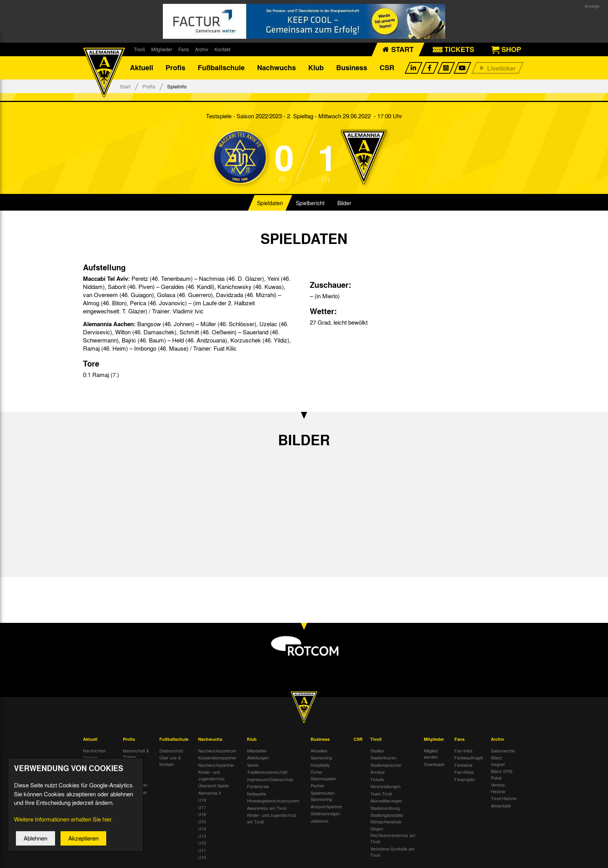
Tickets (377, 779)
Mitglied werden (431, 754)
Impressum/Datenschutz (270, 779)
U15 (202, 821)
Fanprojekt (465, 779)
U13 (202, 836)
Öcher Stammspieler (323, 775)
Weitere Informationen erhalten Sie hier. (63, 827)
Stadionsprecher (386, 765)
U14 (202, 829)
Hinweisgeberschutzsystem (273, 801)
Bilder (344, 203)
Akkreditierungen (386, 801)
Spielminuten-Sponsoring (323, 796)
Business (352, 68)
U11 (202, 850)
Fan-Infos (464, 750)
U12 (202, 843)
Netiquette (256, 794)
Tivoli (139, 49)
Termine (91, 758)
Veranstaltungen (385, 787)
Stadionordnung (385, 808)
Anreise (377, 772)
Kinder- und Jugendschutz (212, 775)
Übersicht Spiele (213, 786)
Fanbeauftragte (469, 758)
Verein (253, 765)
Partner (318, 786)
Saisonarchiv (503, 750)
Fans (184, 49)
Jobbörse (320, 821)
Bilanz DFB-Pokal (502, 775)
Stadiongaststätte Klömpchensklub (387, 819)
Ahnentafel (501, 806)
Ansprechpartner (326, 806)
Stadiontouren (383, 758)
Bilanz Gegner (498, 761)
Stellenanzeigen (325, 814)
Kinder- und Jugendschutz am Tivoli (272, 819)
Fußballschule (221, 68)
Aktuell (142, 68)
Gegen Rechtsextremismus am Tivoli (393, 835)
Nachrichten (94, 750)
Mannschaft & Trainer (136, 754)
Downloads (434, 764)
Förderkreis (258, 787)
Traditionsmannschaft (267, 772)
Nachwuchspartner (216, 765)
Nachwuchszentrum (217, 750)
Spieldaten (270, 203)
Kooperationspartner (217, 758)
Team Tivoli (381, 794)
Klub (316, 68)
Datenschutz (171, 750)
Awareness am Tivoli (267, 808)
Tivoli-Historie (504, 799)
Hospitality (320, 765)
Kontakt (222, 49)
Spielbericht (310, 203)
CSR (387, 68)
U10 (202, 858)
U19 (202, 800)
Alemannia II (210, 793)
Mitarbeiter (257, 750)
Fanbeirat (463, 765)
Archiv (202, 49)
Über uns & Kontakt (170, 761)
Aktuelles (319, 750)
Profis (175, 68)
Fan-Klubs (464, 772)
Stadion (377, 750)
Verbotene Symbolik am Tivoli (392, 852)
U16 (202, 814)
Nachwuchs (276, 68)
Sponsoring (321, 758)
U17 (202, 807)
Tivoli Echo (93, 765)
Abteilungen (258, 758)
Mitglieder (162, 49)
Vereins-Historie (499, 788)
